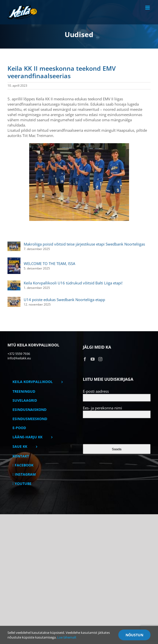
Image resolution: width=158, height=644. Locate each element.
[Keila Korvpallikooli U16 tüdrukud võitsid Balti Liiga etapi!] (14, 283)
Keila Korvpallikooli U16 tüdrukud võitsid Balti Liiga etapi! (73, 283)
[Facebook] (85, 359)
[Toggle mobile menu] (148, 8)
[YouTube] (93, 359)
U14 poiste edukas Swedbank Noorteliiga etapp (64, 300)
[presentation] (114, 431)
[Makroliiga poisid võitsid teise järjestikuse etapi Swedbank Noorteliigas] (14, 244)
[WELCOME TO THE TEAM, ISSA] (14, 260)
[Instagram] (100, 359)
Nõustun (134, 635)
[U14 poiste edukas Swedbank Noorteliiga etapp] (14, 299)
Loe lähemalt (67, 637)
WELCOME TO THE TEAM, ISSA (49, 263)
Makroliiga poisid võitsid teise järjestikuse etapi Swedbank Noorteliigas (84, 244)
